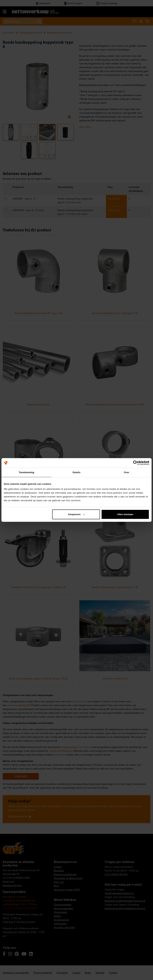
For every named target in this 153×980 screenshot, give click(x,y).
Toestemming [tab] (26, 472)
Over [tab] (126, 472)
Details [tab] (76, 472)
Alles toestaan (125, 514)
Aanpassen (76, 514)
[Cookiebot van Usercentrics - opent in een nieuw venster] (133, 463)
